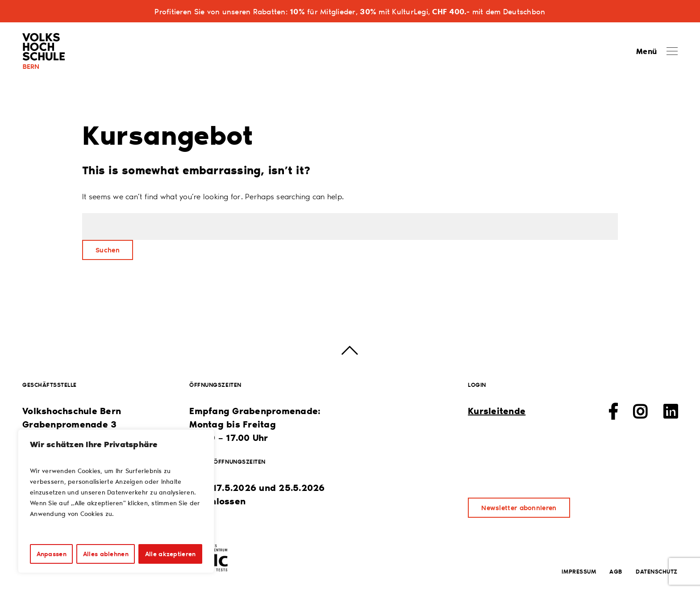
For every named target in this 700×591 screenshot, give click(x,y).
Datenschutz (657, 571)
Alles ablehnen (106, 554)
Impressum (579, 571)
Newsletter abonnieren (519, 507)
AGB (616, 571)
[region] (116, 501)
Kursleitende (497, 411)
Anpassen (52, 554)
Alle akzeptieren (170, 554)
